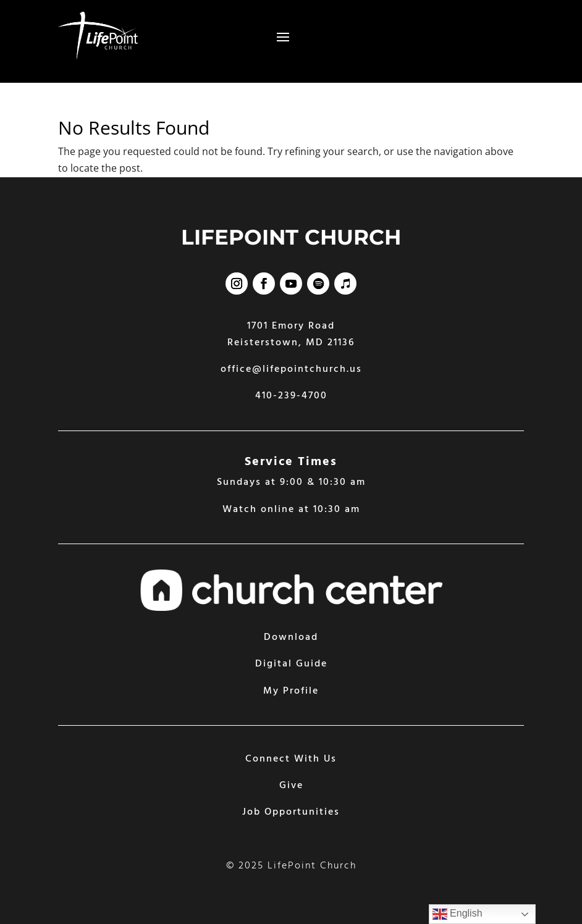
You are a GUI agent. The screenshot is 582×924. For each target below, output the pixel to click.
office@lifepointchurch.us (291, 369)
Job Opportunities (291, 812)
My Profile (291, 691)
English (458, 914)
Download (291, 637)
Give (291, 786)
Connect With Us (291, 759)
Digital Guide (291, 664)
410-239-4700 (291, 396)
